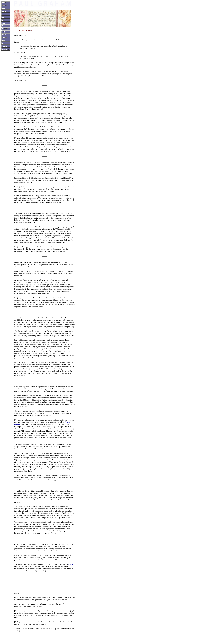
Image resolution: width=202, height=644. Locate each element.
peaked (71, 564)
